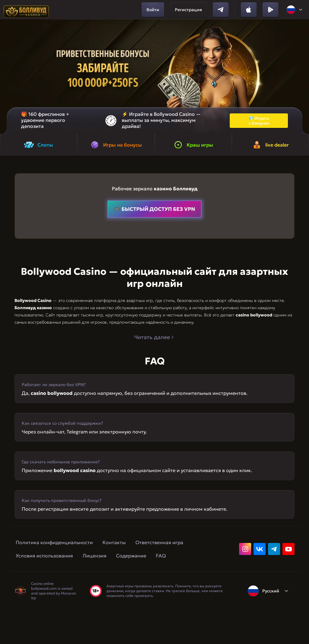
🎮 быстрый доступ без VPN (154, 209)
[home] (26, 10)
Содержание (131, 556)
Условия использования (44, 556)
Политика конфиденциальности (54, 542)
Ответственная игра (159, 542)
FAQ (161, 556)
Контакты (114, 542)
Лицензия (95, 556)
